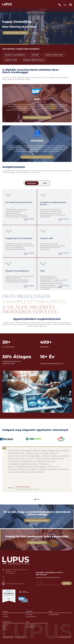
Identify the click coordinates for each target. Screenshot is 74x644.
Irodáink (5, 617)
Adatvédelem (30, 627)
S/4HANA (35, 55)
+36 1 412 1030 (3, 579)
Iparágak (6, 625)
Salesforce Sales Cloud (54, 55)
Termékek (29, 615)
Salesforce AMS (11, 60)
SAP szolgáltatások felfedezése (37, 119)
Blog (4, 627)
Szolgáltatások (31, 617)
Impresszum (30, 625)
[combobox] (65, 5)
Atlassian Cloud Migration (15, 55)
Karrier (5, 629)
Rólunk (35, 33)
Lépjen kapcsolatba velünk (15, 33)
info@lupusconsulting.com (15, 584)
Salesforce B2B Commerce (34, 60)
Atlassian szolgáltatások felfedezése (37, 159)
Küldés (67, 583)
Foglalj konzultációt (37, 544)
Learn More (29, 220)
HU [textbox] (65, 4)
